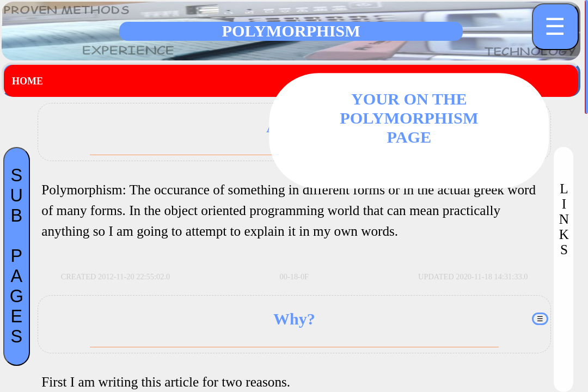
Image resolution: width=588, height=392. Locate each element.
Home (27, 81)
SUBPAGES (17, 256)
